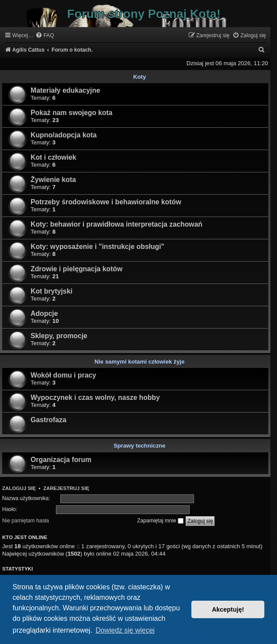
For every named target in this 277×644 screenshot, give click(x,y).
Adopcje (44, 313)
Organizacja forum (61, 460)
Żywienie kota (53, 180)
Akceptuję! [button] (228, 609)
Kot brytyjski (52, 291)
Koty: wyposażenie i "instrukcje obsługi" (97, 247)
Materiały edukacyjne (65, 90)
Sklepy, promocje (59, 336)
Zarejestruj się (66, 488)
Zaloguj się (19, 488)
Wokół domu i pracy (63, 375)
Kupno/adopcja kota (64, 135)
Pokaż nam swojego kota (71, 113)
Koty (140, 77)
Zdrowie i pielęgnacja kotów (76, 269)
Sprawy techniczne (140, 446)
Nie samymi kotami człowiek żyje (139, 362)
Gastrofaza (48, 420)
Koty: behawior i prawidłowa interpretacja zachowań (116, 224)
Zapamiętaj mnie (160, 521)
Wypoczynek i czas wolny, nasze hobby (95, 397)
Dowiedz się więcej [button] (125, 630)
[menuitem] (45, 36)
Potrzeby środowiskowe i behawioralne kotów (106, 202)
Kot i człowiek (54, 157)
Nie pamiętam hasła (26, 521)
